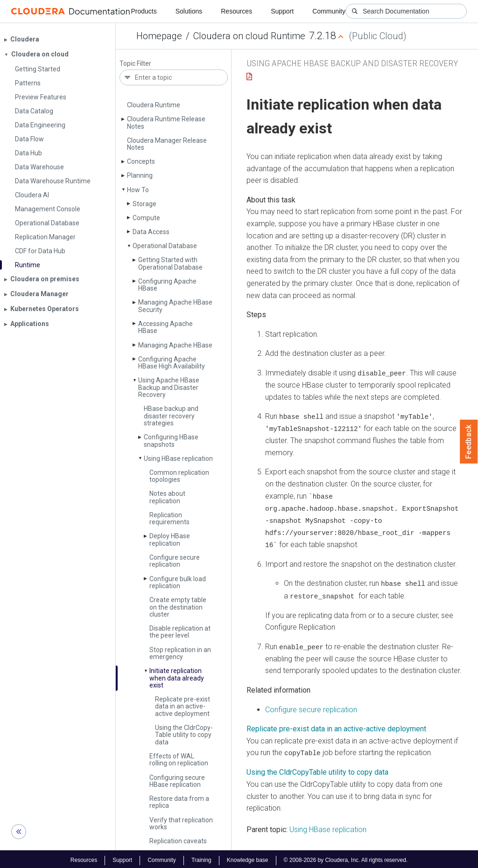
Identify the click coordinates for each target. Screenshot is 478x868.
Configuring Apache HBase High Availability (172, 363)
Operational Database (165, 246)
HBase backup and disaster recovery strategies (171, 416)
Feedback (469, 442)
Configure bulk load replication (178, 582)
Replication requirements (169, 518)
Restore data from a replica (179, 802)
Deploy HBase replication (170, 539)
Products (144, 11)
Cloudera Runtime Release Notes (166, 122)
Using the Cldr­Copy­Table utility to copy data (184, 735)
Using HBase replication (178, 458)
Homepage (159, 36)
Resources (236, 11)
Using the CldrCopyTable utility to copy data (317, 770)
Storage (144, 204)
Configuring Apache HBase (167, 285)
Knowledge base (248, 858)
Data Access (151, 232)
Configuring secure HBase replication (177, 781)
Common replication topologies (179, 476)
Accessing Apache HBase (165, 327)
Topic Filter (135, 64)
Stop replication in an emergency (180, 653)
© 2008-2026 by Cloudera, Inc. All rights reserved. (346, 858)
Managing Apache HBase (175, 345)
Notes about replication (167, 497)
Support (282, 11)
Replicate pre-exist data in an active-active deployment (183, 706)
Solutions (189, 11)
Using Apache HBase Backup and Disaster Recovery (169, 387)
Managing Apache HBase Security (175, 306)
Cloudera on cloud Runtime (249, 36)
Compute (146, 218)
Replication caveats (178, 841)
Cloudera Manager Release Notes (167, 144)
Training (201, 858)
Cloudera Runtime (154, 105)
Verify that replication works (181, 823)
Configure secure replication (175, 561)
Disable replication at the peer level (180, 632)
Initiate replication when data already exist (177, 678)
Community (329, 11)
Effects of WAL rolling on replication (179, 760)
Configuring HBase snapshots (171, 441)
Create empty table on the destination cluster (178, 607)
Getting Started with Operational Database (170, 263)
